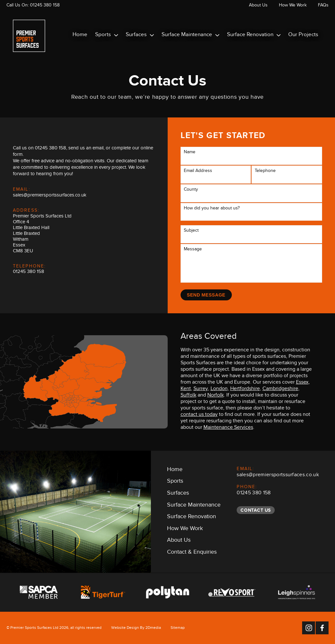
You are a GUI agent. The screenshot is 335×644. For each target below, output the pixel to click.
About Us (258, 6)
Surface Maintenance (190, 35)
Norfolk (216, 396)
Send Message (206, 295)
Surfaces (140, 35)
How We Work (293, 6)
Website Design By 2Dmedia (136, 629)
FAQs (323, 6)
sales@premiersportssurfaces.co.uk (50, 196)
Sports (107, 35)
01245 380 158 (45, 6)
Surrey (201, 389)
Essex (302, 383)
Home (80, 35)
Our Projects (303, 35)
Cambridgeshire (280, 389)
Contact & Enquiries (192, 553)
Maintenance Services (228, 428)
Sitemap (178, 629)
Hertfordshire (245, 389)
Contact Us (256, 510)
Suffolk (188, 396)
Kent (186, 389)
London (219, 389)
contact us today (199, 415)
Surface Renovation (254, 35)
